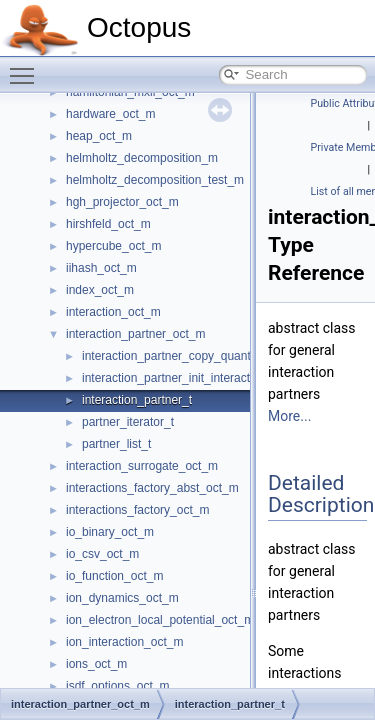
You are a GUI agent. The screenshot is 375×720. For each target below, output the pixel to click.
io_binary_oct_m (110, 532)
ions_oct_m (96, 664)
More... (289, 416)
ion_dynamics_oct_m (122, 598)
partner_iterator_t (128, 422)
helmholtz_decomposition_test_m (155, 180)
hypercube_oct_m (113, 246)
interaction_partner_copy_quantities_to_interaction (216, 356)
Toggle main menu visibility (27, 67)
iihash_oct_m (101, 268)
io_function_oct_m (114, 576)
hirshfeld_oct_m (108, 224)
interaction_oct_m (113, 312)
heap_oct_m (99, 136)
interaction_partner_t (137, 400)
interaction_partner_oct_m (135, 334)
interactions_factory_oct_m (137, 510)
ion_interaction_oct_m (124, 642)
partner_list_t (116, 444)
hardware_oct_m (110, 114)
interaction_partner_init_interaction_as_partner (206, 378)
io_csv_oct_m (102, 554)
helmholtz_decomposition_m (142, 158)
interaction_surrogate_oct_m (142, 466)
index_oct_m (100, 290)
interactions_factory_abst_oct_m (152, 488)
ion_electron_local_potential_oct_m (160, 620)
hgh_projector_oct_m (122, 202)
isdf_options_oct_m (117, 686)
